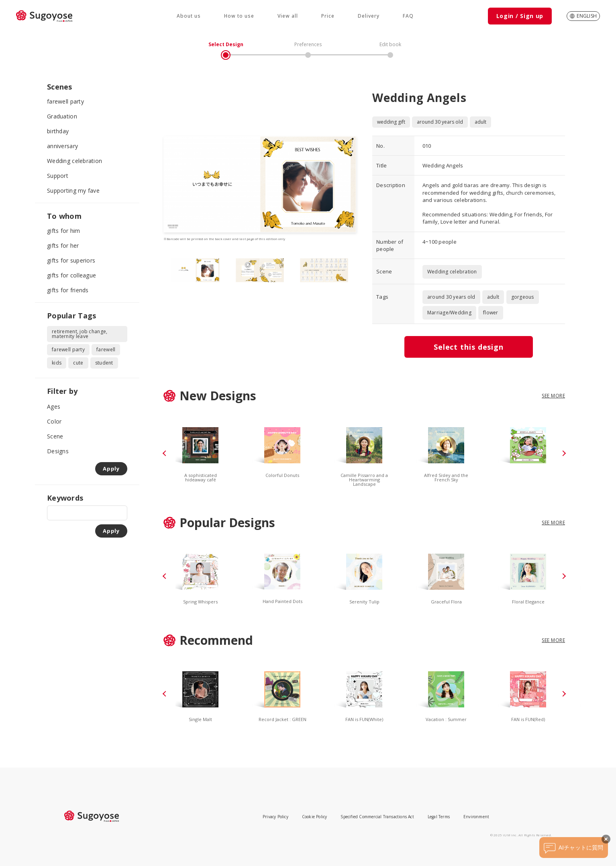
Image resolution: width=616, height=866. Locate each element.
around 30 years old (440, 122)
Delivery (369, 16)
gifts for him (64, 231)
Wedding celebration (74, 161)
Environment (476, 817)
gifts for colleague (71, 275)
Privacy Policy (275, 817)
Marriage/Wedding (449, 313)
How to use (239, 16)
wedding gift (391, 122)
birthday (58, 131)
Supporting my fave (73, 191)
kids (57, 363)
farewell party (65, 101)
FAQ (408, 16)
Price (328, 16)
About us (189, 16)
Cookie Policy (315, 817)
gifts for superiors (71, 260)
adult (480, 122)
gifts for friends (68, 290)
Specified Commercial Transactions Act (377, 817)
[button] (165, 453)
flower (491, 313)
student (104, 363)
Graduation (62, 116)
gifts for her (63, 246)
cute (78, 363)
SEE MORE (553, 396)
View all (288, 16)
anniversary (62, 146)
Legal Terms (439, 817)
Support (58, 176)
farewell (106, 349)
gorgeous (523, 297)
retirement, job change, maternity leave (80, 334)
